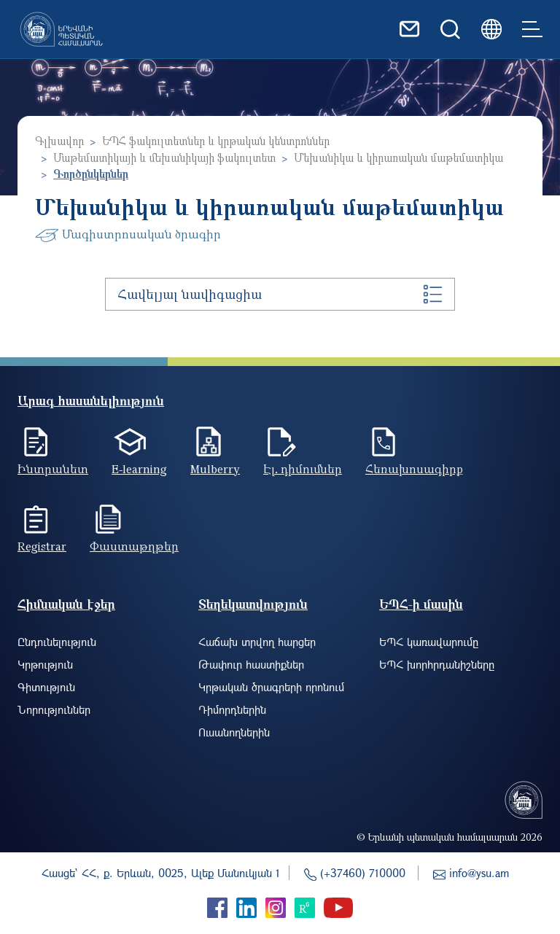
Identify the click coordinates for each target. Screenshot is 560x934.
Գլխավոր (59, 141)
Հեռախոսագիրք (414, 469)
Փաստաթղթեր (134, 546)
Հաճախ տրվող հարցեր (257, 642)
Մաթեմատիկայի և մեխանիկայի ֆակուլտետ (164, 157)
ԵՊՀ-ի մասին (421, 604)
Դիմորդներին (232, 709)
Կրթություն (45, 664)
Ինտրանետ (53, 469)
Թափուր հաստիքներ (251, 664)
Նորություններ (54, 709)
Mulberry (215, 469)
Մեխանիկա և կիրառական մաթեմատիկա (398, 157)
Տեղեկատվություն (253, 604)
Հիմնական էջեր (66, 604)
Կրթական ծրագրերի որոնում (271, 687)
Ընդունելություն (57, 642)
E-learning (139, 469)
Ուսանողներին (234, 732)
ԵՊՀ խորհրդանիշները (437, 664)
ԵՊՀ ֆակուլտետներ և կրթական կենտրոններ (216, 141)
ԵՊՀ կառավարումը (429, 642)
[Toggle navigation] (532, 29)
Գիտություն (46, 687)
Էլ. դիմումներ (303, 469)
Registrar (42, 546)
